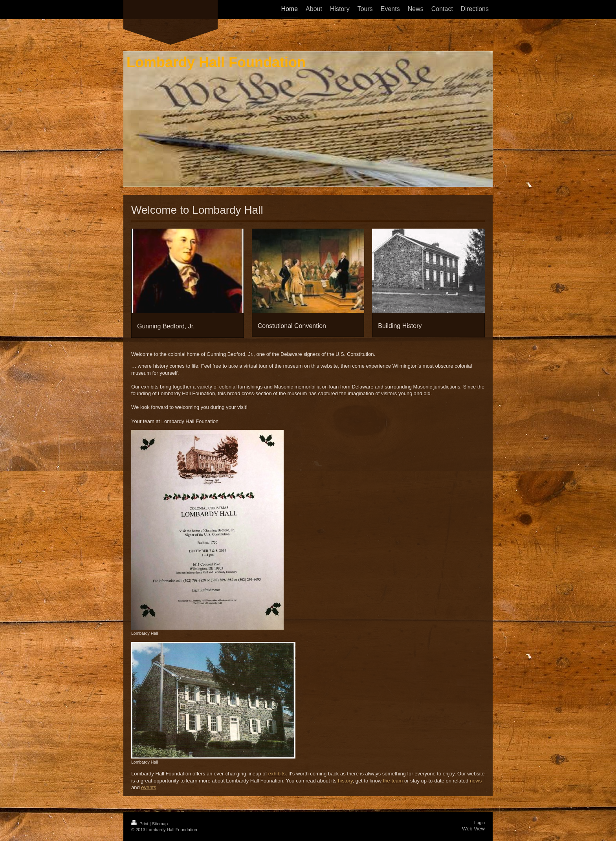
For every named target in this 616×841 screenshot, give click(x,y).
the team (393, 781)
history (345, 781)
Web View (473, 829)
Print (140, 824)
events (148, 787)
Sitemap (160, 824)
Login (479, 823)
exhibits (277, 774)
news (476, 781)
